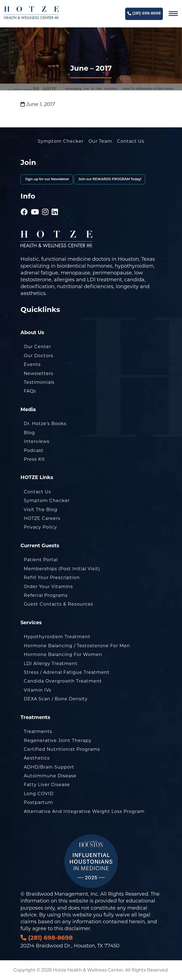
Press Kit (34, 459)
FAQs (30, 391)
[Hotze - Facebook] (24, 204)
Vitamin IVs (38, 690)
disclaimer (77, 929)
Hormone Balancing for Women (63, 654)
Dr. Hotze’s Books (45, 424)
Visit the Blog (41, 510)
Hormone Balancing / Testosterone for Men (77, 646)
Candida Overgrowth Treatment (63, 681)
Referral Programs (46, 595)
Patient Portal (41, 560)
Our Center (37, 347)
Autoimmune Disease (50, 776)
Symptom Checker (61, 141)
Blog (29, 433)
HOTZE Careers (42, 518)
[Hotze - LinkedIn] (55, 204)
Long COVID (39, 794)
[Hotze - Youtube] (35, 204)
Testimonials (39, 382)
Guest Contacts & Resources (58, 604)
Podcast (34, 450)
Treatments (38, 731)
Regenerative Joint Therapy (58, 740)
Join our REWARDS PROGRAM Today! (109, 179)
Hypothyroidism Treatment (57, 637)
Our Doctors (39, 356)
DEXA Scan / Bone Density (56, 699)
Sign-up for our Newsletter (47, 179)
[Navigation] (173, 14)
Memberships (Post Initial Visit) (62, 569)
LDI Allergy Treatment (51, 664)
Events (32, 364)
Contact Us (131, 141)
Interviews (37, 441)
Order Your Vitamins (48, 587)
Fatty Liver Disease (47, 785)
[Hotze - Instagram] (45, 204)
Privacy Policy (40, 527)
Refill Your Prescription (52, 578)
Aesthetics (37, 758)
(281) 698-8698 (144, 14)
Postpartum (38, 802)
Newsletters (39, 373)
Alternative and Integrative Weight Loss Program (84, 811)
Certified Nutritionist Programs (62, 749)
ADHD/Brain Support (49, 767)
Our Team (100, 141)
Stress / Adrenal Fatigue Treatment (67, 672)
